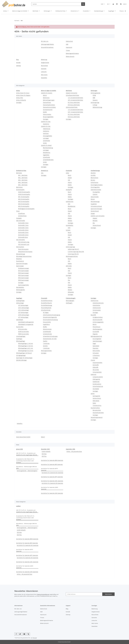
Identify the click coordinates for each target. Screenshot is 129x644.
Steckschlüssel (95, 211)
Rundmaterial (20, 261)
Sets (42, 173)
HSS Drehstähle (20, 240)
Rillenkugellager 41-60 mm (26, 346)
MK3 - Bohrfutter (23, 180)
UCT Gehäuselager (23, 317)
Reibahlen (19, 259)
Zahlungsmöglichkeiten (47, 44)
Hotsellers (20, 423)
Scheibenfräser (22, 216)
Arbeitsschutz (95, 301)
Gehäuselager (20, 303)
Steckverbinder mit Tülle (50, 339)
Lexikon (18, 506)
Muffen (45, 327)
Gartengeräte (96, 396)
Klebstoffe (95, 367)
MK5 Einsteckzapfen (24, 206)
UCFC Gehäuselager (24, 308)
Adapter (95, 218)
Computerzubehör (98, 377)
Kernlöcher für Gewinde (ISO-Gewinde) (52, 473)
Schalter (68, 230)
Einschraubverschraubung (50, 320)
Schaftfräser (22, 213)
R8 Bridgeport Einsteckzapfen (26, 209)
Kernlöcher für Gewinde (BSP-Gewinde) (52, 464)
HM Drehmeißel (21, 221)
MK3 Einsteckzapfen (24, 202)
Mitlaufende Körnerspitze (25, 252)
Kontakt (18, 63)
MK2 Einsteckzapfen (24, 199)
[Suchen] (56, 4)
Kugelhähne (46, 324)
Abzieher (93, 173)
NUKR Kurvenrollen (24, 332)
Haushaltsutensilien (98, 413)
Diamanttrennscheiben (49, 107)
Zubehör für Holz (46, 126)
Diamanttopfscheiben (49, 105)
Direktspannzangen (24, 268)
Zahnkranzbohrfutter (72, 107)
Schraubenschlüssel (96, 206)
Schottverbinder (47, 334)
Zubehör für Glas (46, 122)
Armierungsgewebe (98, 322)
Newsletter (44, 78)
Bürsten (93, 180)
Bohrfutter (19, 173)
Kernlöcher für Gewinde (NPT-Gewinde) (52, 477)
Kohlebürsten (70, 202)
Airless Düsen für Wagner (23, 95)
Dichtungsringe (95, 102)
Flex (69, 280)
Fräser (18, 211)
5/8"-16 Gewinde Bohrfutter (75, 112)
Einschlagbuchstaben (97, 185)
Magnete (95, 334)
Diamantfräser (47, 102)
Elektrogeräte (96, 379)
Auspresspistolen (97, 363)
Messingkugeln (70, 301)
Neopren (95, 100)
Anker (68, 173)
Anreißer (93, 175)
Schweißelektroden (48, 160)
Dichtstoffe (96, 365)
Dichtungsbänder (96, 93)
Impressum (69, 47)
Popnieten (96, 348)
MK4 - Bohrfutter (23, 182)
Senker (45, 143)
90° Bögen (46, 312)
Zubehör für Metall (46, 145)
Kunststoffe (96, 332)
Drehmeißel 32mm (23, 235)
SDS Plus (44, 456)
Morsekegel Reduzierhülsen (24, 256)
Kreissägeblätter (48, 136)
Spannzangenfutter (24, 285)
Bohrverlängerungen (49, 100)
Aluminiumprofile (98, 320)
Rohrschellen (96, 351)
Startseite (44, 69)
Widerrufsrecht (70, 56)
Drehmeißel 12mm (23, 225)
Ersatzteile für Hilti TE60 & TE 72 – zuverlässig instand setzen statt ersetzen (26, 461)
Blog (17, 59)
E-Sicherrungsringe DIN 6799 (76, 252)
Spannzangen (20, 266)
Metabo (70, 221)
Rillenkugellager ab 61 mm (26, 348)
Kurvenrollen (20, 327)
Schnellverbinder (46, 310)
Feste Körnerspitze (23, 249)
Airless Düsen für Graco (23, 93)
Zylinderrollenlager (21, 360)
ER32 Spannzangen (23, 278)
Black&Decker (72, 206)
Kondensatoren (97, 384)
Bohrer (45, 95)
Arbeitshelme (96, 305)
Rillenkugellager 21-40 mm (26, 343)
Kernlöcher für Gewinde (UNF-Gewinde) (52, 493)
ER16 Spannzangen (23, 271)
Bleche (95, 324)
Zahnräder (69, 266)
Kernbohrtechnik (48, 110)
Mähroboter (96, 401)
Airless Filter (20, 98)
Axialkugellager (20, 301)
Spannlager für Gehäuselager (24, 358)
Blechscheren (94, 178)
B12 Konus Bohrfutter (74, 102)
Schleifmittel (46, 141)
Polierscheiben (47, 114)
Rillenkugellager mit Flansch (24, 353)
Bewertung (44, 59)
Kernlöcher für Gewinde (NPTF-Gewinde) (50, 469)
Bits (94, 223)
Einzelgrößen (96, 192)
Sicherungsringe (70, 247)
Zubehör (95, 194)
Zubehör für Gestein (47, 93)
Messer (93, 199)
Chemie (93, 360)
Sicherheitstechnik (98, 386)
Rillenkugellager (21, 341)
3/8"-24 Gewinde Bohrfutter (75, 100)
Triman (68, 50)
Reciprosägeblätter (48, 117)
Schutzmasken (97, 310)
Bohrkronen (46, 98)
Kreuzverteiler (47, 322)
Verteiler (45, 346)
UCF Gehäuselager (23, 305)
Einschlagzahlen (95, 187)
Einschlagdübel (97, 339)
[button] (113, 4)
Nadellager (19, 339)
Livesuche (44, 72)
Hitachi (70, 182)
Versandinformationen (47, 47)
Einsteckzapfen (20, 190)
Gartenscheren (97, 398)
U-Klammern (96, 355)
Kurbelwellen (70, 225)
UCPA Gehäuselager (24, 315)
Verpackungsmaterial (97, 417)
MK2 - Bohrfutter (23, 178)
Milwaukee (71, 292)
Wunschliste (44, 66)
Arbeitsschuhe (97, 308)
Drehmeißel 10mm (23, 223)
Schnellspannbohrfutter (73, 95)
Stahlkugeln (69, 303)
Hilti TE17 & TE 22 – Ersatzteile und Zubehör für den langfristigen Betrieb (27, 454)
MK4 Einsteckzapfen (24, 204)
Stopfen (45, 341)
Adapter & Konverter (72, 93)
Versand (35, 638)
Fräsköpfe (19, 218)
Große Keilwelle (46, 451)
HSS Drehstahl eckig (24, 242)
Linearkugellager (21, 336)
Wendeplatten (20, 287)
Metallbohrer (47, 153)
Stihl (69, 228)
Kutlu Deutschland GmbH (23, 437)
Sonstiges (19, 102)
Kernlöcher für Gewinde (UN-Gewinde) (52, 483)
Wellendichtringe (97, 107)
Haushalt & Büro (95, 408)
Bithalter (95, 221)
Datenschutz (69, 41)
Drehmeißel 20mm (23, 230)
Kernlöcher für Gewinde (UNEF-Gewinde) (50, 488)
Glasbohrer (46, 124)
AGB (67, 44)
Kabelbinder (96, 382)
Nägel (94, 343)
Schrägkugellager (21, 355)
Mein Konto (44, 75)
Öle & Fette (96, 370)
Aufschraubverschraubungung (52, 315)
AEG (69, 204)
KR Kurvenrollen (23, 329)
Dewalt (70, 178)
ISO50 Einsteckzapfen (24, 194)
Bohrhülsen (19, 187)
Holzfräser (46, 133)
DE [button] (108, 4)
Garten (93, 394)
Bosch (70, 175)
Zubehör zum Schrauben (98, 216)
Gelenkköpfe (20, 320)
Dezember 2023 (45, 449)
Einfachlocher (95, 182)
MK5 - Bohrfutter (23, 185)
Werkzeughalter (21, 290)
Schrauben (96, 353)
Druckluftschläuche (46, 303)
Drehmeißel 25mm (23, 232)
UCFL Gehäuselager (24, 310)
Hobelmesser (47, 129)
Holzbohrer (46, 131)
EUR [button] (102, 4)
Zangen (93, 213)
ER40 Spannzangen (23, 280)
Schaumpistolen (97, 372)
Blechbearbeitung (48, 148)
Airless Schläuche (21, 100)
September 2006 (70, 449)
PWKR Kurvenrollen (24, 334)
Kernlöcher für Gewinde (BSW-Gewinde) (52, 460)
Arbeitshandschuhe (98, 303)
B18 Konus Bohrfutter (74, 105)
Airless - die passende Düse (74, 451)
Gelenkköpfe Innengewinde (26, 324)
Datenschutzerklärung (43, 594)
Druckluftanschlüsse (47, 301)
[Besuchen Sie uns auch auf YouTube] (24, 634)
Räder (94, 403)
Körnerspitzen (20, 247)
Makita (70, 185)
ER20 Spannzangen (23, 273)
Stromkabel (96, 389)
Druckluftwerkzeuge (47, 305)
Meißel (45, 112)
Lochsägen (46, 138)
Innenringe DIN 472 (73, 254)
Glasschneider (95, 197)
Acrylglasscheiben (98, 317)
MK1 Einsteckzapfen (24, 197)
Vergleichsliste (45, 63)
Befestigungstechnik (96, 336)
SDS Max (44, 454)
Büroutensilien (97, 410)
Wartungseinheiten (46, 351)
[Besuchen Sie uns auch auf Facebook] (16, 634)
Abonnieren (108, 594)
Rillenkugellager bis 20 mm (26, 351)
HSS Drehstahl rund (24, 244)
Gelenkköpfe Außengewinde (26, 322)
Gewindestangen (97, 341)
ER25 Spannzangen (23, 275)
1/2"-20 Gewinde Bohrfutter (75, 98)
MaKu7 (43, 437)
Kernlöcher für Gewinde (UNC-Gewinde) (52, 481)
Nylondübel (96, 346)
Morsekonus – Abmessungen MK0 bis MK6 (27, 467)
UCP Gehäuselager (23, 312)
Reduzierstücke (47, 329)
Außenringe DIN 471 (73, 249)
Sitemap (18, 66)
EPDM (94, 95)
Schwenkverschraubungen (50, 336)
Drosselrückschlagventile (50, 317)
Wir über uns (45, 41)
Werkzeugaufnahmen (72, 256)
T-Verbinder (46, 343)
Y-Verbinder (46, 348)
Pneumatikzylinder (46, 308)
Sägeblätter (46, 155)
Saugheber (94, 204)
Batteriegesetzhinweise (72, 53)
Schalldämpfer (47, 332)
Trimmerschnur (97, 405)
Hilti (69, 180)
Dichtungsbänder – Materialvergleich (27, 471)
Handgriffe (69, 190)
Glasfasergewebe (97, 329)
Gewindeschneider (96, 190)
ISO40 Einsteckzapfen (24, 192)
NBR (94, 98)
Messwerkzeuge (21, 254)
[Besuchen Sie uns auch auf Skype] (28, 634)
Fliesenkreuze (97, 327)
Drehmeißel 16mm (23, 228)
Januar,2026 (19, 449)
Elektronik (93, 374)
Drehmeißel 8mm (23, 237)
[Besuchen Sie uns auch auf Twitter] (20, 634)
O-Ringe (95, 105)
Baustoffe (93, 315)
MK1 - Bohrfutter (23, 175)
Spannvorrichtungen (22, 263)
